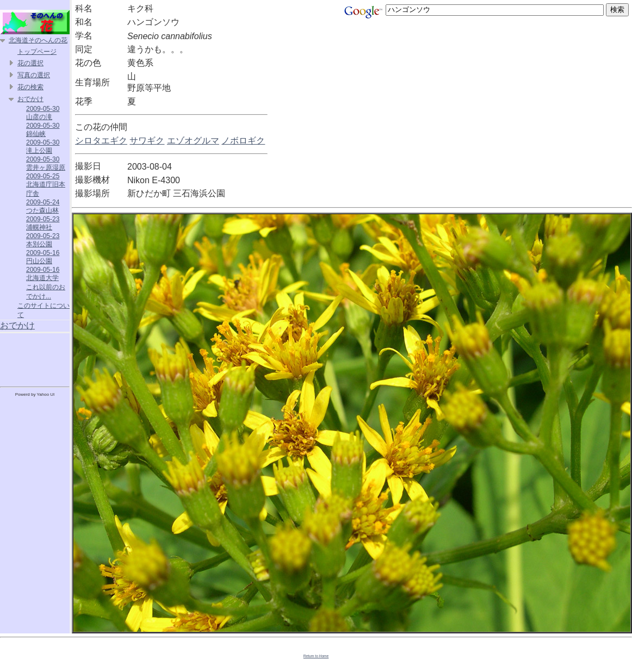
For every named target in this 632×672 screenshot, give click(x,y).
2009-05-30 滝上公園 (43, 147)
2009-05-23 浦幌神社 (43, 223)
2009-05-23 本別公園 (43, 240)
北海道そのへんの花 (38, 40)
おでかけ (30, 99)
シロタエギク (101, 141)
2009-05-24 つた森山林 (43, 206)
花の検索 (30, 87)
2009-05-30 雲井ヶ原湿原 (46, 163)
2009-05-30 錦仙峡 (43, 130)
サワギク (147, 141)
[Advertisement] (35, 358)
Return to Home (316, 656)
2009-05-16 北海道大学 (43, 274)
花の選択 (30, 63)
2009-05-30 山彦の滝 (43, 113)
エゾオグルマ (193, 141)
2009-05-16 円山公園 (43, 257)
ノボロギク (243, 141)
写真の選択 (34, 75)
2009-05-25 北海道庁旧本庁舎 (46, 185)
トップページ (37, 52)
